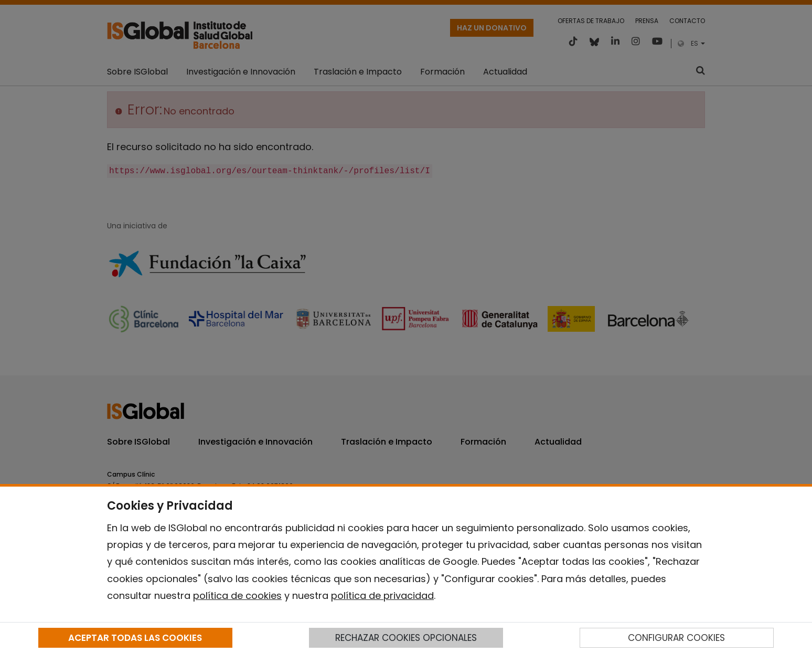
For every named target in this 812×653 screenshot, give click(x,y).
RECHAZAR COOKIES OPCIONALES (406, 638)
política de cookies (237, 596)
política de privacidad (382, 596)
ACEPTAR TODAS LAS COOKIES (135, 638)
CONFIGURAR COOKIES (676, 638)
